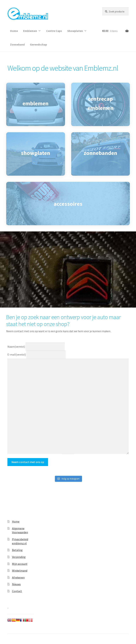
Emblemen (32, 31)
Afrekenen (18, 577)
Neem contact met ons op (28, 462)
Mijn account (20, 564)
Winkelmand (20, 571)
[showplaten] (36, 154)
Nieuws (16, 584)
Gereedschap (38, 44)
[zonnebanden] (101, 154)
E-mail (17, 354)
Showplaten (77, 31)
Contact (17, 591)
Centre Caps (54, 31)
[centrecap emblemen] (101, 104)
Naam (16, 346)
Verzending (19, 557)
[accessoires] (68, 204)
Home (14, 31)
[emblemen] (36, 104)
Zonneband (17, 44)
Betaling (17, 550)
